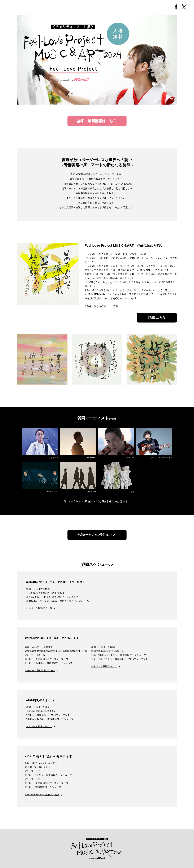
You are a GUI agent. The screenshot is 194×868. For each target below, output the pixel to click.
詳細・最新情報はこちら (97, 121)
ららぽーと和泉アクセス (39, 726)
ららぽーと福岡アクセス (104, 666)
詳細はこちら (157, 318)
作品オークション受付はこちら (97, 535)
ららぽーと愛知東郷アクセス (40, 670)
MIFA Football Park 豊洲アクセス (42, 795)
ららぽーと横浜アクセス (39, 608)
